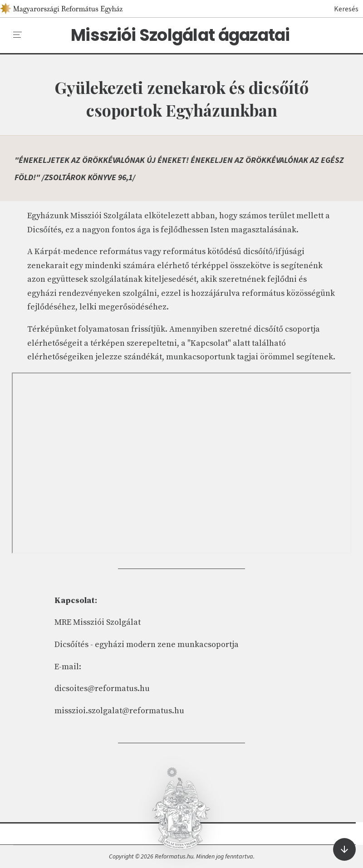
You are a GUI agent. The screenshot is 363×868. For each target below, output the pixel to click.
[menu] (18, 35)
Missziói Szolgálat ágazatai (180, 35)
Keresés (342, 9)
